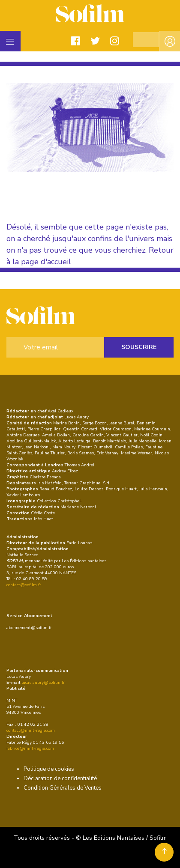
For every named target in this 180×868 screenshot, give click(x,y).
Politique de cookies (49, 769)
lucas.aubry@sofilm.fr (43, 683)
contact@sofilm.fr (24, 585)
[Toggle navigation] (10, 41)
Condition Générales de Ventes (63, 788)
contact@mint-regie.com (31, 731)
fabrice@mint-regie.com (30, 749)
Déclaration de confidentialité (60, 779)
